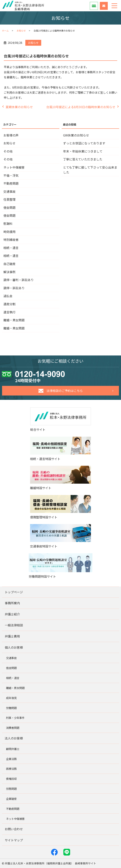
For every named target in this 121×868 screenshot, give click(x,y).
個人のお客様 (14, 647)
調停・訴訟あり (14, 288)
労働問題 (11, 708)
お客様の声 (11, 135)
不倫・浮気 (11, 175)
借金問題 (9, 207)
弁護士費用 (12, 636)
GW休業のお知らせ (76, 135)
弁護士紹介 (12, 614)
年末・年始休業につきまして (83, 151)
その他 (8, 151)
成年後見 (11, 698)
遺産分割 (9, 304)
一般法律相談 (14, 625)
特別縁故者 (11, 240)
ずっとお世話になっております (84, 143)
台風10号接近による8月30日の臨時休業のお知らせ (81, 107)
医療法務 (11, 769)
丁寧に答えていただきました (83, 159)
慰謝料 (8, 224)
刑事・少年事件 (15, 718)
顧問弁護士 (13, 749)
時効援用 (9, 232)
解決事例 (9, 272)
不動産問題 (11, 183)
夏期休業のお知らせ (19, 107)
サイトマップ (14, 840)
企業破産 (11, 799)
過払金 (8, 296)
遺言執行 (9, 312)
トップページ (14, 592)
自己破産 (9, 264)
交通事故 (9, 191)
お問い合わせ (14, 829)
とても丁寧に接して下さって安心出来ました (90, 170)
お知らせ (21, 30)
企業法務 (11, 759)
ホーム (5, 30)
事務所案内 (12, 603)
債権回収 (11, 779)
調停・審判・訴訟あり (19, 280)
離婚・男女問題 (14, 320)
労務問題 (11, 789)
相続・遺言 (11, 248)
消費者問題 (13, 728)
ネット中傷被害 (14, 167)
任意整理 (9, 199)
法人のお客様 (14, 738)
